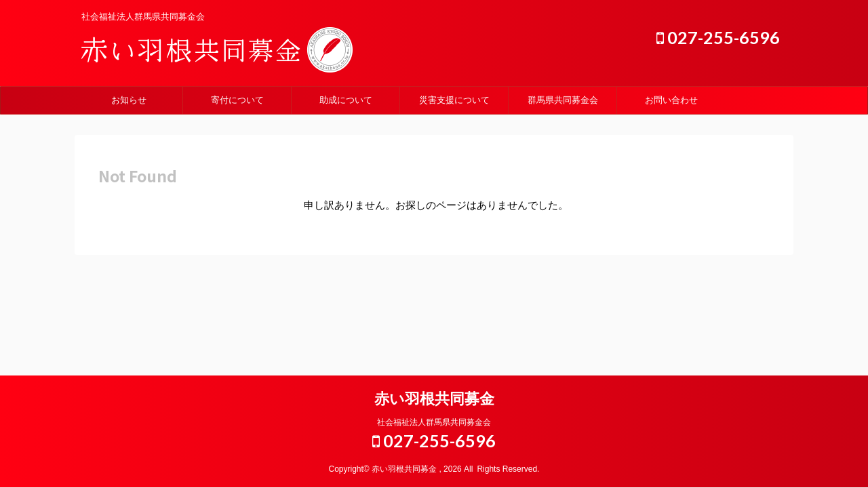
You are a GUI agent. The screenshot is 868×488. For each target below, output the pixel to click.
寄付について (237, 100)
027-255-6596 (718, 37)
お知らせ (129, 100)
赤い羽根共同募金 (434, 399)
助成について (346, 100)
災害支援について (454, 100)
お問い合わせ (671, 100)
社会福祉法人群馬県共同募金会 (434, 422)
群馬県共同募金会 (563, 100)
